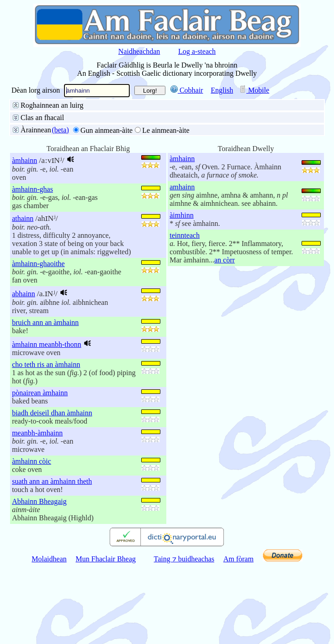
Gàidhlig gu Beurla (181, 117)
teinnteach (185, 314)
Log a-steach (197, 51)
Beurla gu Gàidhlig (116, 117)
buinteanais (106, 149)
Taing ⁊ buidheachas (184, 637)
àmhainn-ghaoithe (38, 342)
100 (78, 184)
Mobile (254, 90)
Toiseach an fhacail (89, 128)
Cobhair (187, 90)
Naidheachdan (139, 51)
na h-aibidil (149, 149)
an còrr (225, 338)
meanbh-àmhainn (37, 511)
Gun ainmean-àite (106, 209)
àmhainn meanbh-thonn (47, 423)
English (222, 90)
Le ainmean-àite (166, 209)
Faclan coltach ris (132, 139)
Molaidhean (49, 637)
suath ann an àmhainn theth (52, 560)
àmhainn (24, 239)
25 (42, 184)
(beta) (60, 208)
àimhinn (181, 294)
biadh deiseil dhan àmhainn (52, 491)
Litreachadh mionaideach (59, 139)
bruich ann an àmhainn (45, 401)
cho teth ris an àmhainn (46, 443)
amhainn (182, 265)
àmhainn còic (32, 540)
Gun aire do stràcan (50, 160)
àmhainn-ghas (32, 268)
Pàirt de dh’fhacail (221, 128)
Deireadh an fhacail (156, 128)
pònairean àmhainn (40, 471)
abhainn (24, 372)
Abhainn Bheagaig (39, 580)
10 (26, 184)
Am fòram (239, 637)
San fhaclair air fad (50, 117)
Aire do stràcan (111, 160)
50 (59, 184)
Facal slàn (37, 128)
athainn (23, 297)
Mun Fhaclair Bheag (106, 637)
